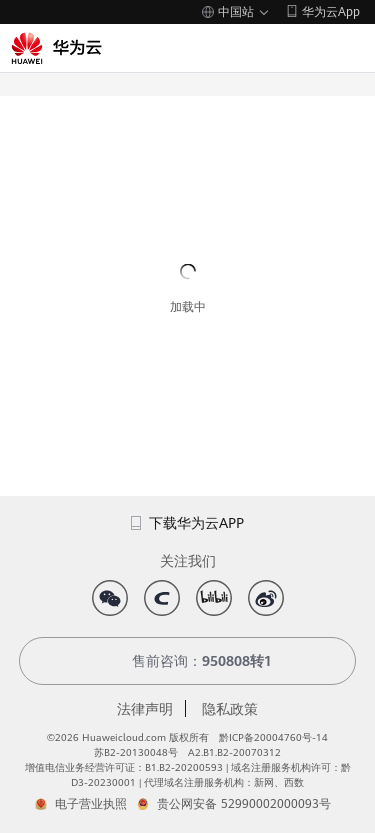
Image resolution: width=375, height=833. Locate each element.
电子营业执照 (91, 804)
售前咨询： (188, 661)
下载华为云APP (187, 523)
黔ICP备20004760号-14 (273, 737)
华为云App (331, 12)
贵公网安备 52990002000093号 (244, 804)
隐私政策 (230, 709)
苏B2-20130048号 (136, 752)
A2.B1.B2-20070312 (234, 752)
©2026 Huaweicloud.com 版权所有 (128, 737)
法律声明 (145, 709)
